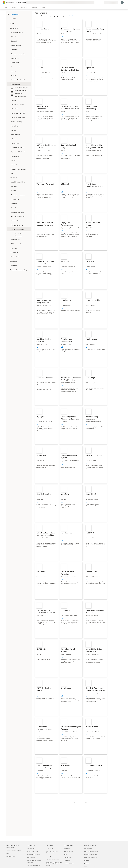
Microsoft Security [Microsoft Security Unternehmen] (68, 851)
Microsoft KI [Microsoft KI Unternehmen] (67, 848)
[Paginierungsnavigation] (81, 804)
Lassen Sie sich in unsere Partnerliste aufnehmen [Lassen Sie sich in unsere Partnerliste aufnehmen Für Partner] (52, 852)
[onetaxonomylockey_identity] (9, 100)
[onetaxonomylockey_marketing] (9, 126)
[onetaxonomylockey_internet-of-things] (9, 113)
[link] (46, 38)
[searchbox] (21, 18)
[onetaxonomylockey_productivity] (9, 156)
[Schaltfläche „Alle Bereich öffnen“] (5, 7)
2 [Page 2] (79, 803)
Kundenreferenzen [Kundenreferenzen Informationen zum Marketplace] (11, 856)
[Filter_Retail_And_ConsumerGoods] (9, 229)
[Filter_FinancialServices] (9, 199)
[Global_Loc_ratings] (8, 252)
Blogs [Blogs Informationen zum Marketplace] (8, 853)
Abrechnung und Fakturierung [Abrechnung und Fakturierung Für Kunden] (34, 865)
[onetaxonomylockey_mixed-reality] (9, 143)
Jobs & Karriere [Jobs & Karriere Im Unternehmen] (88, 848)
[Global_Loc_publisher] (8, 261)
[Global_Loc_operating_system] (8, 257)
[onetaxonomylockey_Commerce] (9, 50)
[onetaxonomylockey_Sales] (9, 160)
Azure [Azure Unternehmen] (65, 854)
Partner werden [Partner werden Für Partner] (50, 848)
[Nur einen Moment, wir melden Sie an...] (122, 3)
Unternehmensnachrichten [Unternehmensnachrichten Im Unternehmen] (91, 854)
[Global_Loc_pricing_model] (8, 248)
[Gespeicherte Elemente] (100, 3)
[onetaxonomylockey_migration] (9, 139)
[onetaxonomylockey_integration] (9, 109)
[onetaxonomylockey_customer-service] (9, 58)
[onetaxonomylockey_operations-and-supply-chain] (9, 152)
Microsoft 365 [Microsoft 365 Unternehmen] (67, 861)
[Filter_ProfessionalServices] (9, 225)
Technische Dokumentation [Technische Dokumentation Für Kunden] (33, 854)
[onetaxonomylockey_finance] (9, 75)
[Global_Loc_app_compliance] (8, 265)
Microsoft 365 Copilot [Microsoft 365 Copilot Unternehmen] (69, 864)
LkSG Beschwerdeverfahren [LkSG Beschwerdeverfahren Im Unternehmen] (91, 867)
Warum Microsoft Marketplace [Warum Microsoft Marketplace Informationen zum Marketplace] (14, 850)
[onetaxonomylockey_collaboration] (9, 45)
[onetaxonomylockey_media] (9, 130)
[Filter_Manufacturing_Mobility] (9, 216)
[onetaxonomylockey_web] (9, 173)
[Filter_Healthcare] (9, 208)
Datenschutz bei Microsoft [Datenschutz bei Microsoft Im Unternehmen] (91, 857)
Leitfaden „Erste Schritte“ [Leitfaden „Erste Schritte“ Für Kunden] (33, 851)
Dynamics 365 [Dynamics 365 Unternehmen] (67, 857)
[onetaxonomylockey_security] (9, 165)
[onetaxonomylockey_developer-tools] (9, 67)
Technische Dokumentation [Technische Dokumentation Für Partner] (52, 859)
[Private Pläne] (102, 3)
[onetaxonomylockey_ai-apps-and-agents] (9, 32)
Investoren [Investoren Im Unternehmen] (87, 861)
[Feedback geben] (95, 3)
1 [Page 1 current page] (75, 803)
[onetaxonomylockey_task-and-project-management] (9, 169)
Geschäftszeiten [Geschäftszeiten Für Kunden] (31, 848)
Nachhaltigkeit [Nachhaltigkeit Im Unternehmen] (88, 864)
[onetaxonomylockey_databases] (9, 62)
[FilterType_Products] (8, 24)
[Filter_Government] (9, 203)
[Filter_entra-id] (9, 135)
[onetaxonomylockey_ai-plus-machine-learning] (9, 122)
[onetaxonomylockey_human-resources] (9, 84)
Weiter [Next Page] (85, 803)
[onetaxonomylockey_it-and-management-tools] (9, 117)
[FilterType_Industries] (8, 178)
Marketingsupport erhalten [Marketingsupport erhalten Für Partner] (52, 856)
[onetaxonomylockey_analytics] (9, 37)
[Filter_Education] (9, 191)
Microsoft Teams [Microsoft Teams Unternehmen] (68, 867)
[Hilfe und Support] (98, 3)
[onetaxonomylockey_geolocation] (9, 80)
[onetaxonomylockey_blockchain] (9, 41)
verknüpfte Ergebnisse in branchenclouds (78, 16)
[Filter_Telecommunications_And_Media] (9, 244)
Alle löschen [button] (15, 14)
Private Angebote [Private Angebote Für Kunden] (31, 857)
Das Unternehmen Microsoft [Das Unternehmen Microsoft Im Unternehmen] (91, 851)
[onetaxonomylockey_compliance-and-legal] (9, 54)
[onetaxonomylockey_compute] (9, 104)
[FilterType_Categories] (8, 28)
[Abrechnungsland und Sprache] (111, 3)
